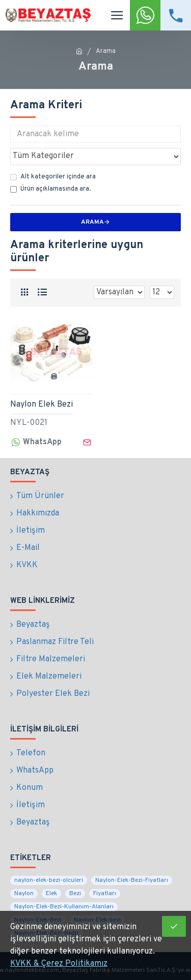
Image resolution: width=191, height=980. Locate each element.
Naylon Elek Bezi (42, 405)
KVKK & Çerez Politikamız (59, 964)
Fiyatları (105, 894)
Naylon (24, 894)
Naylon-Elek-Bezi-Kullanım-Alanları (64, 907)
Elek (51, 894)
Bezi (75, 894)
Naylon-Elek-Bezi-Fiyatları (132, 880)
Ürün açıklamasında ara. (50, 189)
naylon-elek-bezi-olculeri (49, 880)
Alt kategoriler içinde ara (53, 177)
